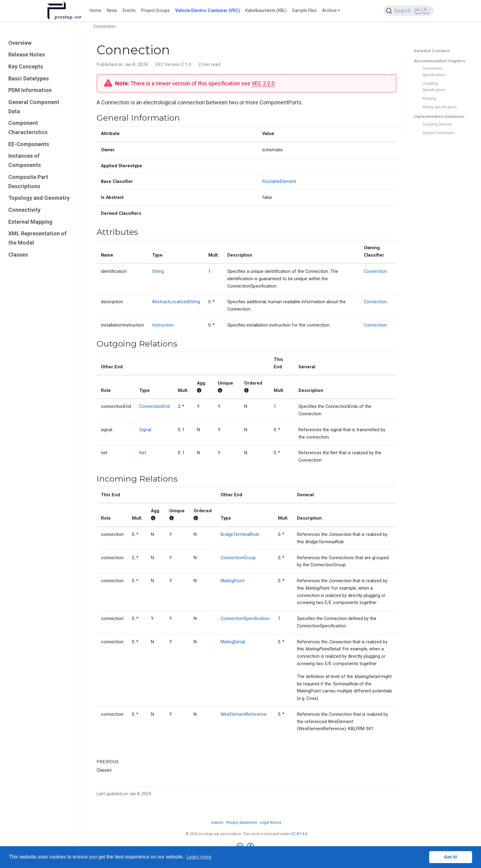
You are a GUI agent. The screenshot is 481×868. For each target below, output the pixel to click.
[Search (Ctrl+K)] (409, 11)
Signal (145, 430)
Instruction (163, 325)
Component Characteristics (28, 128)
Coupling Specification (434, 87)
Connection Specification (434, 72)
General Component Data (34, 107)
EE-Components (29, 144)
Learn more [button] (199, 857)
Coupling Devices (437, 124)
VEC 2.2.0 (263, 83)
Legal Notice (271, 823)
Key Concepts (26, 66)
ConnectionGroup (238, 558)
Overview (20, 43)
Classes (18, 255)
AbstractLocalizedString (176, 302)
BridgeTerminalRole (240, 535)
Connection (375, 271)
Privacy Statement (242, 823)
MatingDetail (233, 642)
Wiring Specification (440, 107)
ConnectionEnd (154, 407)
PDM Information (30, 90)
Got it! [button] (451, 857)
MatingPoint (233, 581)
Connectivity (24, 210)
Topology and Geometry (39, 198)
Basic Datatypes (29, 78)
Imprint (217, 823)
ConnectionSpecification (245, 619)
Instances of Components (25, 160)
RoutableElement (279, 182)
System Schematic (439, 133)
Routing (429, 98)
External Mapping (30, 222)
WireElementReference (244, 714)
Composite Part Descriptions (28, 182)
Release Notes (27, 54)
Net (143, 453)
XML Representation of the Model (37, 238)
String (158, 271)
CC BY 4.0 (299, 834)
